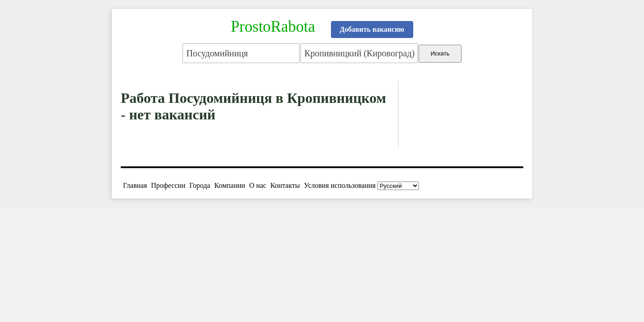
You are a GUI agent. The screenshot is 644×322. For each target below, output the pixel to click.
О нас (258, 185)
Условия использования (340, 185)
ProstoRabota (273, 27)
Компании (230, 185)
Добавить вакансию (372, 29)
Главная (135, 185)
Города (200, 185)
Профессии (168, 185)
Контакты (285, 185)
